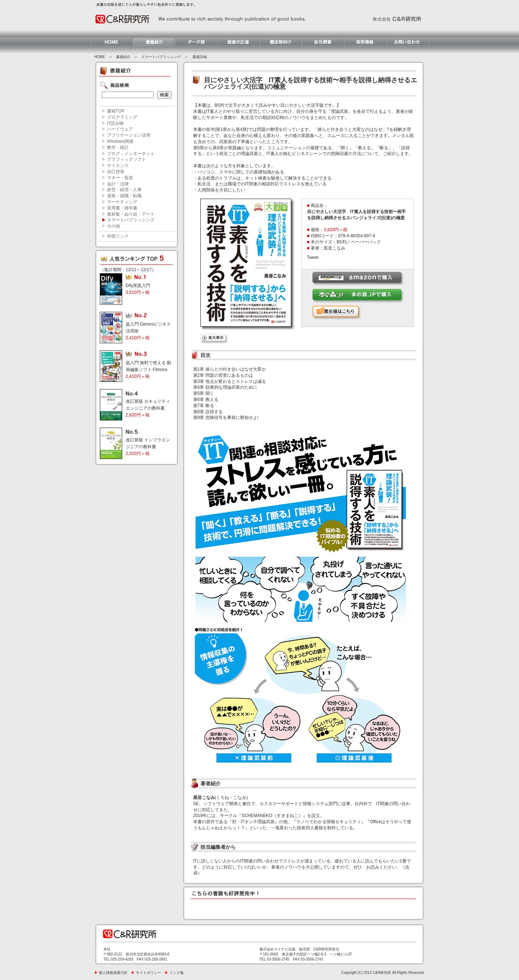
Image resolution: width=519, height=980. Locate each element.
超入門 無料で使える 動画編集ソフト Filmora (149, 370)
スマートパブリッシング (161, 57)
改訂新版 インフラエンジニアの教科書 (148, 447)
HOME (100, 57)
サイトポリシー (146, 973)
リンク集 (174, 973)
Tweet (313, 257)
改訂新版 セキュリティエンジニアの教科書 (148, 408)
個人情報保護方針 (111, 973)
